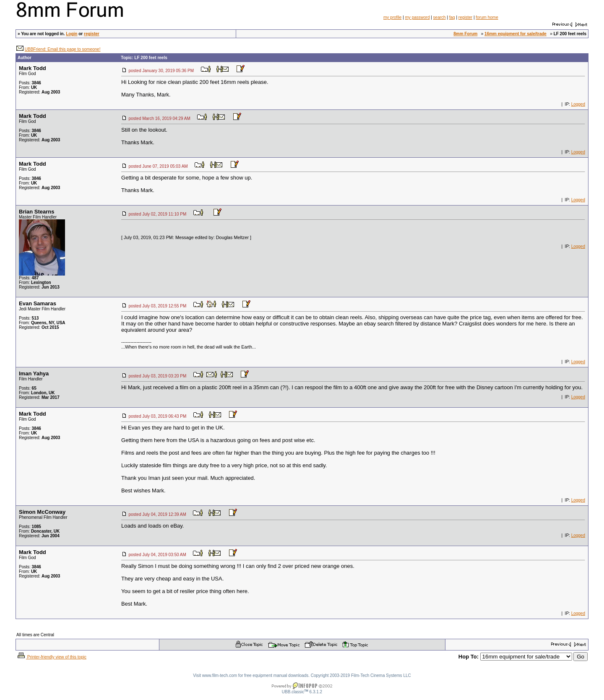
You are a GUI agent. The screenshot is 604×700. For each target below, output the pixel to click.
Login (72, 34)
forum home (487, 17)
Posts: (30, 83)
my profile (392, 17)
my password (418, 17)
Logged (578, 104)
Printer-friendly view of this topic (51, 657)
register (465, 17)
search (440, 17)
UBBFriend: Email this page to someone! (63, 49)
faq (452, 17)
